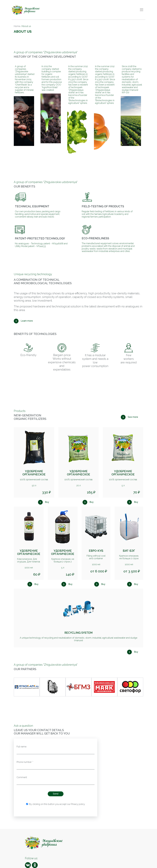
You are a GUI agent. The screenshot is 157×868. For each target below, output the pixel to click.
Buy (47, 502)
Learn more (27, 321)
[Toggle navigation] (142, 10)
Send (56, 794)
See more (133, 417)
